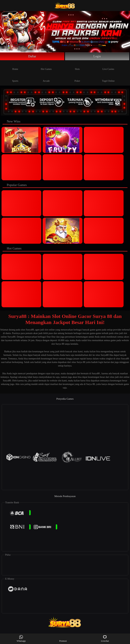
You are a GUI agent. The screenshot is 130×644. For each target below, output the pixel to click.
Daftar (32, 56)
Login (97, 56)
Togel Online (108, 78)
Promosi (63, 639)
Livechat (105, 639)
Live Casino (108, 66)
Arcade (46, 78)
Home (15, 66)
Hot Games (46, 66)
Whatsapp (21, 639)
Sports (15, 78)
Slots (77, 66)
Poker (77, 78)
